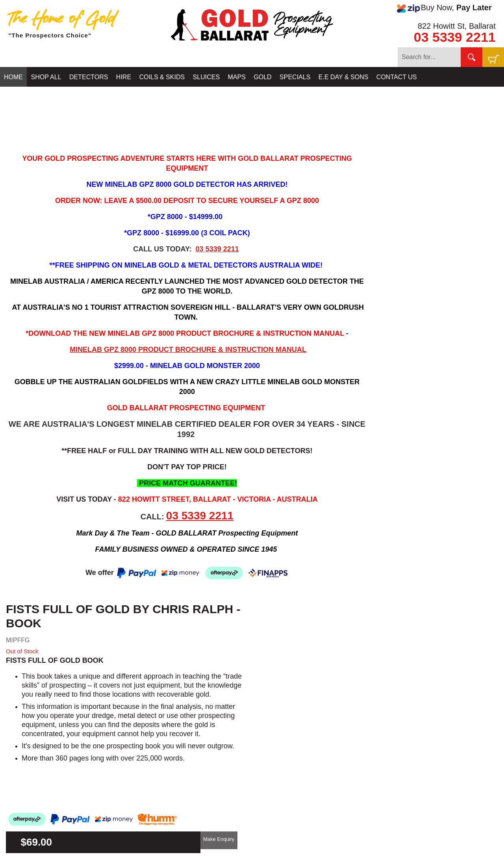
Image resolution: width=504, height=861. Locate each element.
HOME (13, 77)
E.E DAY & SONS (344, 77)
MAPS (237, 77)
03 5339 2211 (455, 37)
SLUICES (206, 77)
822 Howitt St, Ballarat (457, 26)
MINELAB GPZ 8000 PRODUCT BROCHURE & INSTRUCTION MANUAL (188, 350)
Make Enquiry (219, 839)
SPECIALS (295, 77)
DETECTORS (89, 77)
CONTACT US (397, 77)
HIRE (124, 77)
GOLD (262, 77)
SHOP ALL (46, 77)
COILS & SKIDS (162, 77)
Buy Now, (444, 8)
